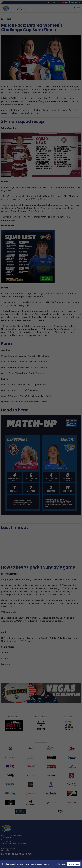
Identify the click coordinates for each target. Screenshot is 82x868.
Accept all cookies (74, 864)
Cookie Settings (61, 864)
